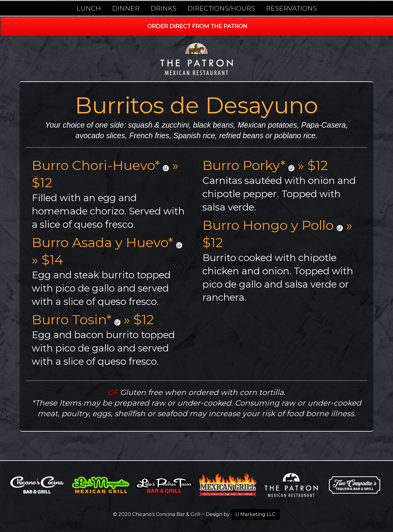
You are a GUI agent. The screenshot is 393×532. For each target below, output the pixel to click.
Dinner (126, 8)
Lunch (89, 8)
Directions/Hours (221, 8)
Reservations (291, 8)
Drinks (163, 8)
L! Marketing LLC (255, 514)
